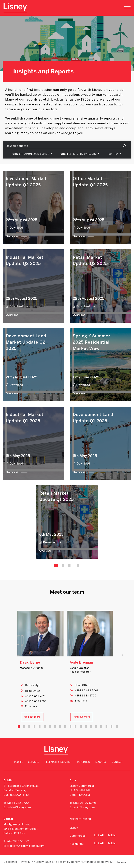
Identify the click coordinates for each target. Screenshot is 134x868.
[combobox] (37, 154)
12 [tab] (75, 727)
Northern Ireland (80, 819)
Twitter (112, 835)
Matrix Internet (118, 861)
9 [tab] (60, 727)
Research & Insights (58, 762)
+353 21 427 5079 (84, 803)
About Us (101, 762)
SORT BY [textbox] (114, 154)
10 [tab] (65, 727)
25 (78, 566)
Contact (117, 762)
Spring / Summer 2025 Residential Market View (92, 342)
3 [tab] (30, 727)
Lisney (74, 828)
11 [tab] (70, 727)
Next (120, 655)
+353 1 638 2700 (36, 701)
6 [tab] (45, 727)
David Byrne (30, 662)
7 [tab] (50, 727)
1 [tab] (20, 727)
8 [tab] (55, 727)
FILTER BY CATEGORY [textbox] (84, 154)
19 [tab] (110, 727)
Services (34, 762)
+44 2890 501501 (18, 841)
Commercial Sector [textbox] (36, 154)
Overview (12, 236)
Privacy (26, 861)
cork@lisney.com (84, 807)
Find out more (32, 717)
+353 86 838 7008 (87, 691)
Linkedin (100, 835)
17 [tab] (100, 727)
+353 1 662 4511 (35, 696)
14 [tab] (85, 727)
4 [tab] (35, 727)
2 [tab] (25, 727)
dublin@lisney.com (19, 807)
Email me (31, 706)
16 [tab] (95, 727)
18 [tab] (105, 727)
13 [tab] (80, 727)
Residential (77, 844)
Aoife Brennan (81, 662)
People (19, 762)
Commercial (78, 836)
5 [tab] (40, 727)
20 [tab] (115, 727)
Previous (12, 655)
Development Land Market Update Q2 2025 (26, 342)
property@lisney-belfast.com (26, 846)
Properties (83, 762)
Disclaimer (10, 861)
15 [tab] (90, 727)
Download (16, 228)
